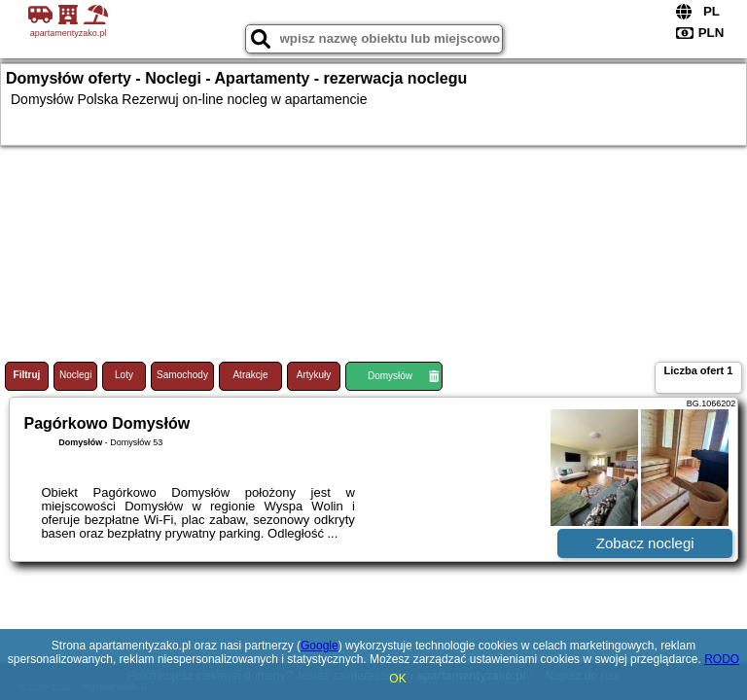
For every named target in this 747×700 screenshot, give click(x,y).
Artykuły (314, 375)
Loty (124, 375)
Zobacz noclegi (645, 543)
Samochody (182, 375)
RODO (722, 659)
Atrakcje (250, 375)
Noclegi (75, 375)
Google (320, 646)
